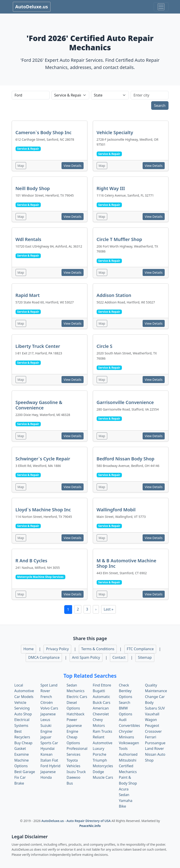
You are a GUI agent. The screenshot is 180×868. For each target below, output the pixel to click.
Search (160, 106)
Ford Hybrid (51, 766)
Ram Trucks (103, 731)
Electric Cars (77, 697)
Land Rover (155, 749)
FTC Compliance (140, 649)
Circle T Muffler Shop (119, 239)
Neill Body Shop (33, 188)
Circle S (105, 346)
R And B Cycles (31, 561)
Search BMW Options (126, 708)
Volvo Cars (49, 708)
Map (21, 166)
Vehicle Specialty (115, 132)
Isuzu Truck (76, 772)
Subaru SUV (155, 708)
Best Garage (25, 772)
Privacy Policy (57, 649)
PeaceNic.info (90, 826)
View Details (72, 166)
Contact (119, 657)
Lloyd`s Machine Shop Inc (43, 510)
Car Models (24, 697)
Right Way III (111, 188)
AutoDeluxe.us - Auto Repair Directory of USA (76, 821)
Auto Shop (23, 714)
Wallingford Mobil (116, 510)
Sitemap (145, 657)
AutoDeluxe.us (32, 7)
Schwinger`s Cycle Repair (43, 459)
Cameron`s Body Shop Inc (44, 132)
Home (29, 649)
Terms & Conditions (98, 649)
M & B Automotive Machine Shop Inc (126, 563)
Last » (108, 609)
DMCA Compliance (44, 657)
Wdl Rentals (28, 239)
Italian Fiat (49, 760)
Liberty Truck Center (38, 346)
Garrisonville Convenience (125, 402)
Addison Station (114, 295)
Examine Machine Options (22, 760)
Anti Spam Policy (86, 657)
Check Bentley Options (126, 691)
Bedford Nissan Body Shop (126, 459)
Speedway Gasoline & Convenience (39, 405)
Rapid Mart (28, 295)
